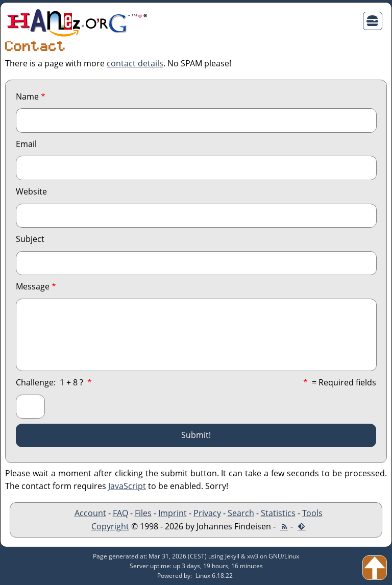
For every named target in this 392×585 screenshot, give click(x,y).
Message (36, 286)
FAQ (120, 513)
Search (241, 513)
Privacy (207, 513)
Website (31, 191)
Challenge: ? (54, 382)
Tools (312, 513)
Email (26, 144)
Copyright (110, 526)
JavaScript (127, 486)
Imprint (173, 513)
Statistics (278, 513)
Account (90, 513)
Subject (30, 239)
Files (143, 513)
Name (31, 96)
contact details (135, 63)
